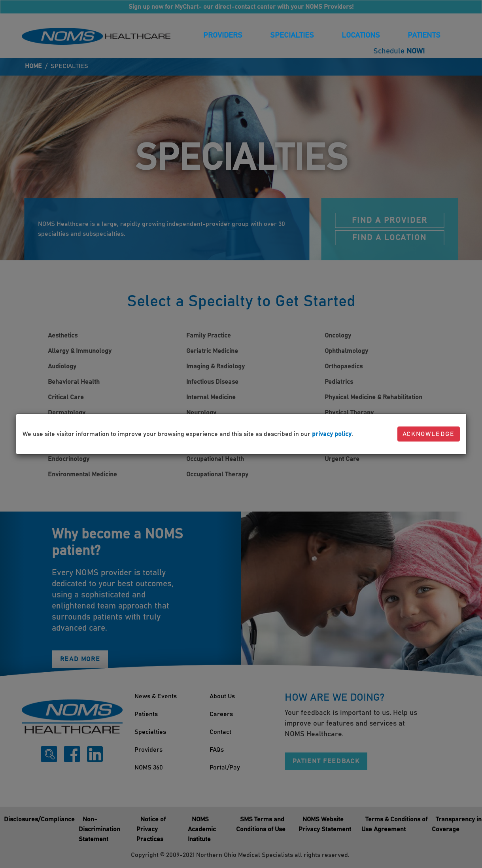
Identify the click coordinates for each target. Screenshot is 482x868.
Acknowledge (429, 434)
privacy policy (332, 434)
